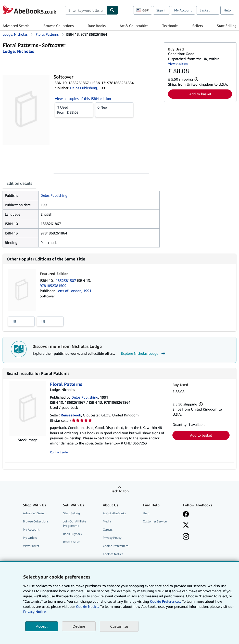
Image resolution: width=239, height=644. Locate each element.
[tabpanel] (81, 219)
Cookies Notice (113, 554)
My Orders (30, 538)
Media (107, 521)
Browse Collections (59, 26)
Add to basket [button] (200, 94)
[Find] (112, 10)
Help (227, 10)
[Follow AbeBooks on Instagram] (186, 537)
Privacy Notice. (35, 612)
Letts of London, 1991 (74, 291)
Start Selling (227, 26)
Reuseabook (71, 415)
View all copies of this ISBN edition (83, 98)
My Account (183, 10)
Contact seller (59, 452)
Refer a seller (71, 542)
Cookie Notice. (87, 606)
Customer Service (155, 521)
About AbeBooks (114, 513)
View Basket (31, 546)
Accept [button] (42, 626)
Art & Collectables (134, 26)
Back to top (119, 491)
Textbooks (170, 26)
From (74, 110)
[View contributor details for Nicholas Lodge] (18, 51)
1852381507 (66, 280)
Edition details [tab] (19, 183)
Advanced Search (16, 26)
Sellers (198, 26)
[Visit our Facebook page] (186, 515)
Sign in (161, 10)
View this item (178, 64)
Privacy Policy (112, 538)
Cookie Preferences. (165, 601)
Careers (108, 529)
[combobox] (86, 10)
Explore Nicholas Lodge (144, 353)
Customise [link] (119, 626)
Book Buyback (73, 534)
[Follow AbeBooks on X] (186, 525)
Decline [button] (79, 626)
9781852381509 (53, 286)
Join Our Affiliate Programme (74, 523)
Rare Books (97, 26)
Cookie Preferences (116, 546)
